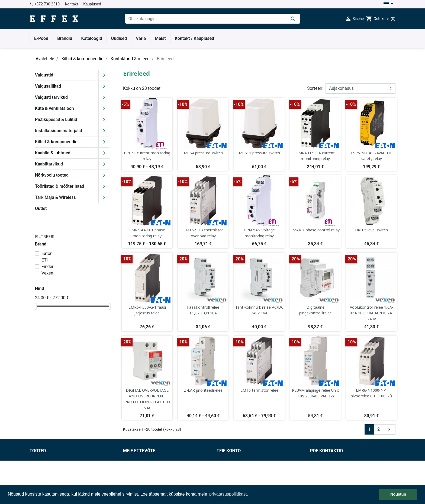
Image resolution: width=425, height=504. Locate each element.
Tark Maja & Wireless (55, 197)
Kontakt (72, 4)
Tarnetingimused (139, 466)
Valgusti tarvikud (51, 97)
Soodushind (41, 459)
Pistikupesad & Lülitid (56, 119)
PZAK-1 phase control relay (315, 230)
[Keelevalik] (388, 4)
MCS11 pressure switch (259, 153)
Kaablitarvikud (49, 164)
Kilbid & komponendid (56, 142)
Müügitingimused (140, 459)
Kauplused (92, 4)
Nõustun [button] (398, 494)
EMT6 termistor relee (259, 390)
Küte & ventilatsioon (54, 108)
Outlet (41, 208)
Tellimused (227, 466)
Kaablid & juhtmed (53, 153)
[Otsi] (213, 19)
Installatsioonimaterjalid (59, 131)
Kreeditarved (229, 472)
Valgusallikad (48, 86)
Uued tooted (41, 466)
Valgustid (44, 75)
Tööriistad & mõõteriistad (60, 186)
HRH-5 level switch (371, 230)
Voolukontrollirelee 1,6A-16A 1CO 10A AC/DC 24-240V (372, 313)
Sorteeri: (315, 88)
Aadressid (226, 479)
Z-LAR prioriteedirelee (203, 390)
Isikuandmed (229, 459)
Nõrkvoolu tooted (52, 175)
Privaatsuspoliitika (141, 472)
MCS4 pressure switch (203, 153)
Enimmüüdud (42, 472)
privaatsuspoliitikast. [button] (229, 494)
